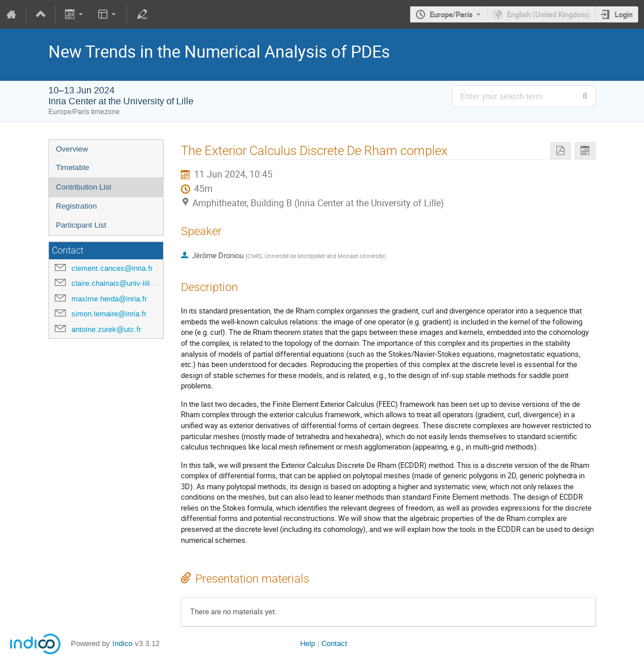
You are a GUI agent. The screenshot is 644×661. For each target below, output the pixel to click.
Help (308, 643)
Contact (334, 643)
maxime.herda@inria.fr (109, 299)
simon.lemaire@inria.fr (109, 314)
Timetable (73, 167)
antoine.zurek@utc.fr (106, 329)
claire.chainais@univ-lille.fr (116, 283)
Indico (122, 643)
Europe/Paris (451, 14)
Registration (76, 206)
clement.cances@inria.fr (112, 268)
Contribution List (84, 187)
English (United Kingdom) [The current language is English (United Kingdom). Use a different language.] (548, 14)
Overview (72, 149)
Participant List (81, 225)
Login (624, 14)
